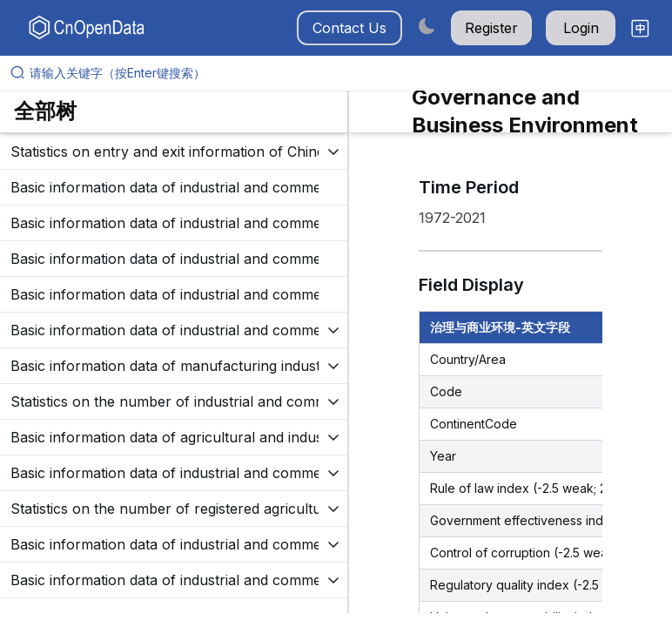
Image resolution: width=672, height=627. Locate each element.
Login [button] (581, 28)
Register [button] (491, 28)
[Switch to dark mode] (427, 26)
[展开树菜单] (174, 152)
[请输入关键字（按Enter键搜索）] (343, 73)
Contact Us (349, 28)
